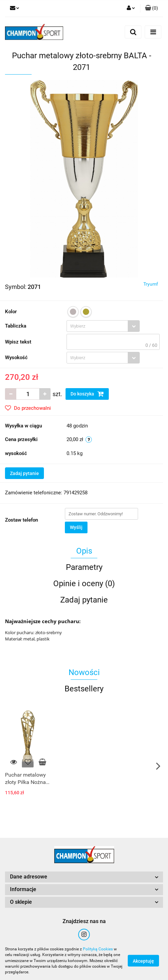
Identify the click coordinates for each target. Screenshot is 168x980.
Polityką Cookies (98, 949)
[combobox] (103, 326)
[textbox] (97, 326)
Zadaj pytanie (24, 473)
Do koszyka (87, 394)
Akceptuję (143, 961)
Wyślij (76, 527)
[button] (152, 8)
